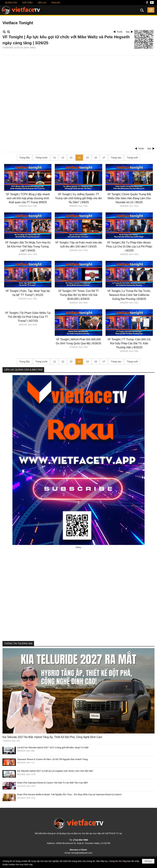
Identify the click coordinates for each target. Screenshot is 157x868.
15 (87, 158)
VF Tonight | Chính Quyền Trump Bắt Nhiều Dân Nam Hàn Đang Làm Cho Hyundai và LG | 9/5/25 (129, 198)
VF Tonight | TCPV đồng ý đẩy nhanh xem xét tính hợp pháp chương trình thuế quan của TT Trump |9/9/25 (28, 198)
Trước (120, 32)
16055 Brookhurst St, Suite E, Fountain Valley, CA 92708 (83, 843)
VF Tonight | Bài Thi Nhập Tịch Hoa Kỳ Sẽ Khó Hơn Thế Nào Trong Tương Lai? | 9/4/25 (28, 247)
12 (63, 158)
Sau (128, 32)
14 (79, 158)
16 (96, 158)
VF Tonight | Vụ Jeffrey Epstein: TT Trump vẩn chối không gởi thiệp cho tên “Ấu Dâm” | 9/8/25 (78, 198)
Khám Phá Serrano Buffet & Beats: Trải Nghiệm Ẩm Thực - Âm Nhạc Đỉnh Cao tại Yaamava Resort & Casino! (69, 794)
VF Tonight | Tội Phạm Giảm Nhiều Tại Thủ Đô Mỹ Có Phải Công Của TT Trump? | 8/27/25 (28, 317)
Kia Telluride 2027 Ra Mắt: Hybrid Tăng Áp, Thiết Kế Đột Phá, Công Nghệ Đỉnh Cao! (52, 737)
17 (104, 158)
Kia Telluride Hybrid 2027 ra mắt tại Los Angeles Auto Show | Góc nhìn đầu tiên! (55, 771)
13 (71, 158)
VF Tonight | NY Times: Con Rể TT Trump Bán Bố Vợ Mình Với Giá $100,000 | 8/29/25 (78, 295)
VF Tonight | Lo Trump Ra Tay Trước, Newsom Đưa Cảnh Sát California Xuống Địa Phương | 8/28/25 (129, 295)
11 (55, 158)
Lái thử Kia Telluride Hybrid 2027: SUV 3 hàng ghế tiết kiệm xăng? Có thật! (53, 748)
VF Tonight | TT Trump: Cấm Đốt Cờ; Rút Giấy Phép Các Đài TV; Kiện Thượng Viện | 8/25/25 (129, 343)
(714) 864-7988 (80, 840)
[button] (151, 10)
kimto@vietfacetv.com (82, 853)
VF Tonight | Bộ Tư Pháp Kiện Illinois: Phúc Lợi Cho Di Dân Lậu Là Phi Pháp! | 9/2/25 (129, 247)
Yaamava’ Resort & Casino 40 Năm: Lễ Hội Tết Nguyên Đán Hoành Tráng (52, 759)
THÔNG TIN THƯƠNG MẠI (18, 643)
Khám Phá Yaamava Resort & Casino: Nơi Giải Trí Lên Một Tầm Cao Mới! (52, 783)
